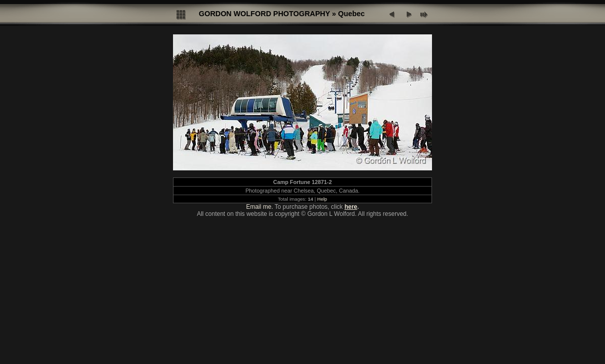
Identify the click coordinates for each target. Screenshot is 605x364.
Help (322, 199)
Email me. (259, 207)
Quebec (351, 14)
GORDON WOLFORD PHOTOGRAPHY (264, 14)
